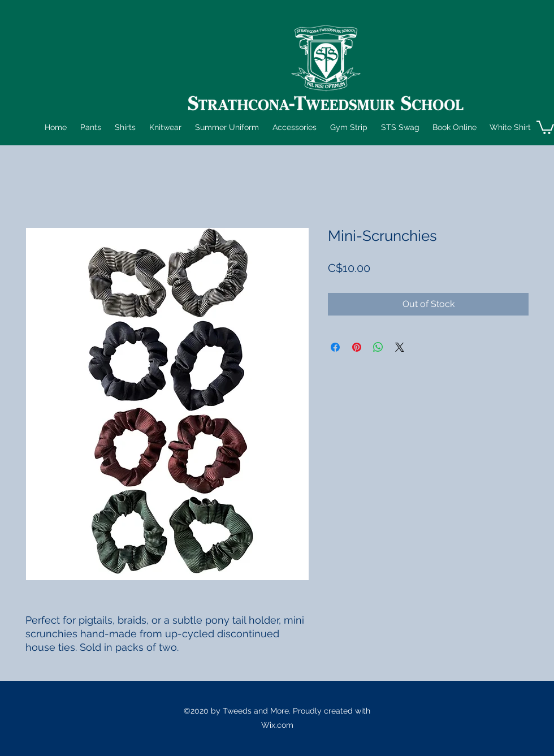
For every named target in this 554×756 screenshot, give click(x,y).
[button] (90, 128)
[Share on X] (400, 347)
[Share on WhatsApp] (378, 347)
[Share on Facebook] (335, 347)
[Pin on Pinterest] (357, 347)
